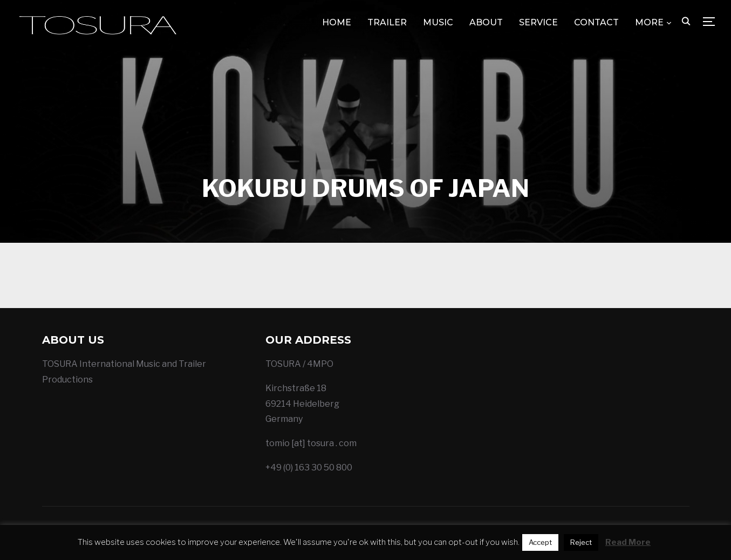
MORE (649, 22)
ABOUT (486, 22)
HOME (337, 22)
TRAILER (387, 22)
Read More (628, 542)
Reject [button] (581, 542)
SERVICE (538, 22)
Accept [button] (540, 542)
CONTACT (596, 22)
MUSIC (438, 22)
